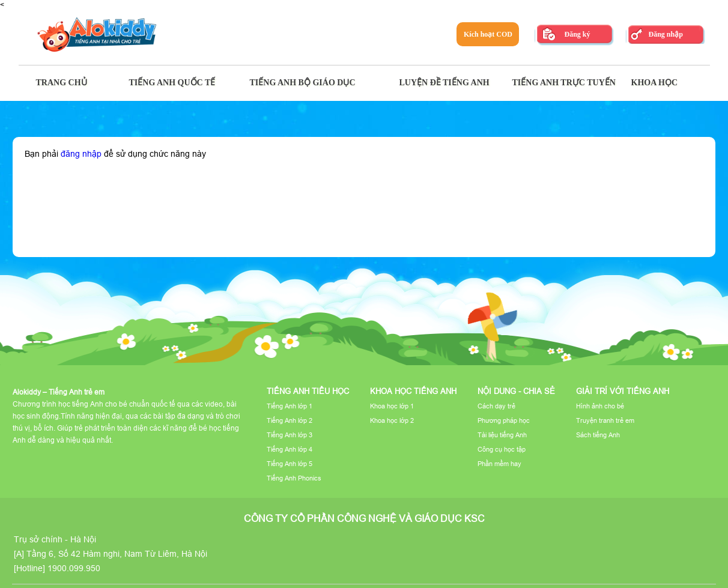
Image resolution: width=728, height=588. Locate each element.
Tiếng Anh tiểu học (308, 391)
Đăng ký (577, 34)
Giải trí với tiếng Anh (623, 391)
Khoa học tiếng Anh (413, 391)
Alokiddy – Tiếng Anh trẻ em (59, 392)
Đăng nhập (665, 34)
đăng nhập (81, 154)
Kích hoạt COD (488, 34)
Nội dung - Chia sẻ (516, 391)
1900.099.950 (74, 568)
